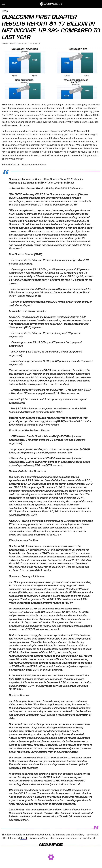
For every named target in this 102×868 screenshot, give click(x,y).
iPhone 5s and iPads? (69, 141)
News (5, 11)
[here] (24, 838)
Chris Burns (10, 43)
